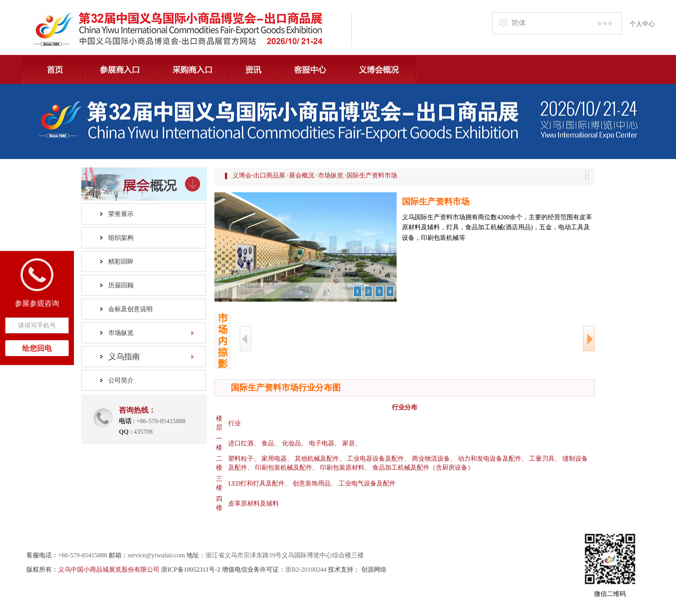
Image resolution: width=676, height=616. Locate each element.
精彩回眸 (121, 262)
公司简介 (121, 380)
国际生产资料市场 (372, 175)
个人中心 (642, 24)
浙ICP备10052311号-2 (191, 570)
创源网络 (374, 570)
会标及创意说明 (130, 309)
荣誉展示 (121, 214)
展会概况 (302, 175)
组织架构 (121, 238)
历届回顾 (121, 285)
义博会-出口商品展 (259, 175)
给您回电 (37, 348)
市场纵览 (121, 333)
